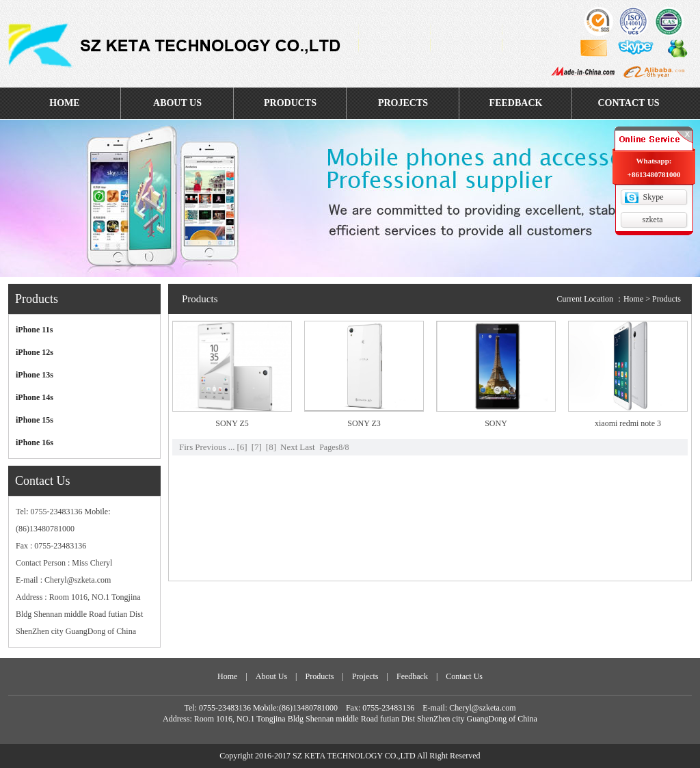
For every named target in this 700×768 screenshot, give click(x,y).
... (232, 447)
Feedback (412, 676)
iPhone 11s (34, 330)
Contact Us (464, 676)
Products (319, 676)
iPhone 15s (35, 420)
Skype (654, 197)
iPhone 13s (35, 375)
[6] (242, 447)
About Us (271, 676)
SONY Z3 (364, 423)
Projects (365, 676)
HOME (64, 103)
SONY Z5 (232, 423)
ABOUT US (177, 103)
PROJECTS (403, 103)
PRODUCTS (290, 103)
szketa (653, 220)
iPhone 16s (35, 442)
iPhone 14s (35, 397)
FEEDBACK (516, 103)
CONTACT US (628, 103)
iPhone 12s (35, 352)
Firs (186, 447)
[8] (271, 447)
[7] (257, 447)
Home (633, 299)
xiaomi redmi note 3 (628, 423)
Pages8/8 (334, 447)
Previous (211, 447)
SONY (496, 423)
